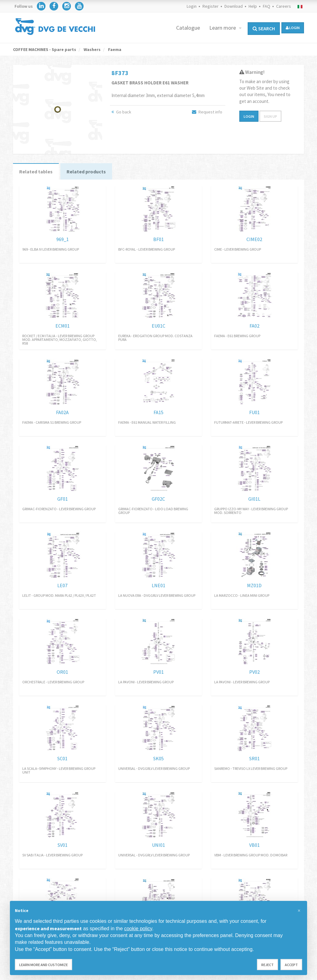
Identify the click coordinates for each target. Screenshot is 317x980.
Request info (207, 112)
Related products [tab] (86, 172)
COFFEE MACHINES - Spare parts (45, 49)
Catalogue (188, 28)
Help (253, 6)
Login (192, 6)
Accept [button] (291, 965)
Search (264, 28)
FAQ (267, 6)
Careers (284, 6)
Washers (92, 49)
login (293, 28)
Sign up (270, 116)
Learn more (223, 28)
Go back (121, 112)
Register (211, 6)
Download (234, 6)
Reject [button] (267, 965)
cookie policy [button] (138, 929)
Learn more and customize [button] (43, 965)
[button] (299, 911)
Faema (114, 49)
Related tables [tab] (36, 172)
